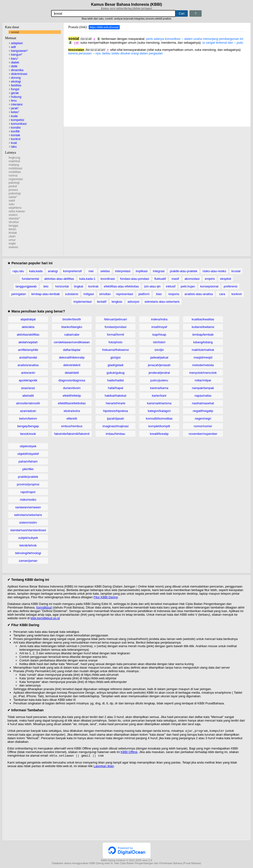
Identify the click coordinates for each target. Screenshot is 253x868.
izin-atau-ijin (152, 286)
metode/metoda (203, 365)
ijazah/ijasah (116, 418)
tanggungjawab (26, 286)
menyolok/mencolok (203, 373)
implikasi (142, 271)
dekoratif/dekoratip (72, 357)
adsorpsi (133, 302)
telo (46, 286)
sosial (15, 32)
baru (15, 59)
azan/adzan (28, 411)
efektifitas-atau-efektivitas (121, 286)
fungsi (15, 89)
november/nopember (203, 434)
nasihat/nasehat (203, 403)
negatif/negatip (203, 411)
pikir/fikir (28, 469)
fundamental (31, 279)
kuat (14, 143)
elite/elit (72, 418)
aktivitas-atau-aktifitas (59, 279)
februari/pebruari (116, 319)
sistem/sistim (28, 522)
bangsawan (19, 51)
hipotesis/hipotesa (115, 411)
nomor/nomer (203, 426)
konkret (237, 294)
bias (159, 294)
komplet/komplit (159, 426)
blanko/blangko (72, 327)
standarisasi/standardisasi (28, 530)
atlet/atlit (28, 396)
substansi (72, 294)
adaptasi (17, 43)
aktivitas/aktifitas (28, 335)
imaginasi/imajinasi (116, 426)
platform (144, 294)
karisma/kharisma (159, 403)
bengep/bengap (28, 426)
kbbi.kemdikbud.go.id (45, 618)
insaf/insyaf (159, 327)
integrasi (159, 271)
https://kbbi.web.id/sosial (104, 27)
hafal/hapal (116, 388)
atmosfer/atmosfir (28, 403)
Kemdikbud (44, 607)
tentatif (102, 302)
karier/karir (159, 396)
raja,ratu (18, 271)
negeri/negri (203, 418)
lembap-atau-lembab (46, 294)
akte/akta (28, 327)
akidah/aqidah (28, 342)
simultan (105, 294)
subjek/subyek (28, 538)
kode (14, 116)
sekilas (105, 271)
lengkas (117, 302)
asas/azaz (28, 388)
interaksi (17, 104)
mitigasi (89, 294)
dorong (16, 78)
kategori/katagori (159, 411)
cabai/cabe (72, 335)
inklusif (171, 286)
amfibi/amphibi (28, 350)
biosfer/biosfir (72, 319)
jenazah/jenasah (159, 365)
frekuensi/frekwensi (116, 350)
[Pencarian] (113, 13)
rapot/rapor (28, 492)
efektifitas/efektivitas (72, 403)
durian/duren (72, 388)
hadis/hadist (116, 380)
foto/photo (116, 342)
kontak (16, 135)
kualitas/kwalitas (203, 319)
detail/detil (72, 373)
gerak (15, 93)
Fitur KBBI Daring (106, 597)
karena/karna (159, 388)
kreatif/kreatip (159, 434)
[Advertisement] (157, 88)
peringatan (19, 294)
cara (222, 294)
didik (14, 66)
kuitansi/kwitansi (203, 327)
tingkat (79, 286)
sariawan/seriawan (28, 507)
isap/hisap (159, 335)
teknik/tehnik (28, 545)
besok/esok (28, 434)
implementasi (83, 302)
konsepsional (209, 286)
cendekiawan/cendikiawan (72, 342)
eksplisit (226, 279)
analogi (53, 271)
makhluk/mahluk (203, 350)
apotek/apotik (28, 380)
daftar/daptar (72, 350)
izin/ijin (159, 350)
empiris (210, 279)
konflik (15, 131)
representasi (125, 294)
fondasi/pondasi (116, 327)
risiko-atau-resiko (214, 271)
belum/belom (28, 418)
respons (174, 294)
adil (13, 47)
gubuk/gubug (116, 373)
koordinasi (108, 279)
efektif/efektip (72, 396)
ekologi (16, 81)
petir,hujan (188, 286)
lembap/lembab (203, 335)
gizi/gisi (116, 357)
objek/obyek (28, 446)
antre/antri (28, 373)
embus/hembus (72, 426)
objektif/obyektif (28, 454)
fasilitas (16, 85)
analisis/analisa (28, 365)
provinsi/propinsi (28, 484)
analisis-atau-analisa (199, 294)
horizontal (62, 286)
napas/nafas (203, 396)
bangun (17, 55)
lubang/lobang (203, 342)
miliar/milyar (203, 380)
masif (175, 279)
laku (14, 147)
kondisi (16, 127)
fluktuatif (160, 279)
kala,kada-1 (87, 279)
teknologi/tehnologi (28, 553)
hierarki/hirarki (116, 403)
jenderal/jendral (159, 373)
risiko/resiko (28, 500)
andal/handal (28, 357)
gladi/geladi (116, 365)
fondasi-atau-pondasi (135, 279)
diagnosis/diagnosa (72, 380)
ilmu (14, 101)
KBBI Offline (129, 752)
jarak (15, 108)
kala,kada (36, 271)
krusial (236, 271)
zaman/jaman (28, 561)
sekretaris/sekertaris (28, 515)
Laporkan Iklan (104, 767)
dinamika (17, 70)
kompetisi (18, 120)
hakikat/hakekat (115, 396)
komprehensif (72, 271)
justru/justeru (159, 380)
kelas (15, 112)
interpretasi (123, 271)
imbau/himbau (116, 434)
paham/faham (28, 461)
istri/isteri (159, 342)
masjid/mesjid (203, 357)
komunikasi (19, 124)
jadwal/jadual (159, 357)
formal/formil (116, 335)
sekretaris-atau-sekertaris (162, 302)
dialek (15, 62)
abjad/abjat (28, 319)
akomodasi (192, 279)
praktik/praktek (28, 477)
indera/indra (159, 319)
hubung (16, 97)
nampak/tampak (203, 388)
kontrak (94, 286)
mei (91, 271)
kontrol (16, 139)
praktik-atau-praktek (184, 271)
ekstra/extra (72, 411)
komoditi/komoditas (159, 418)
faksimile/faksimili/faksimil (72, 434)
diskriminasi (19, 74)
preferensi (231, 286)
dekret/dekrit (72, 365)
